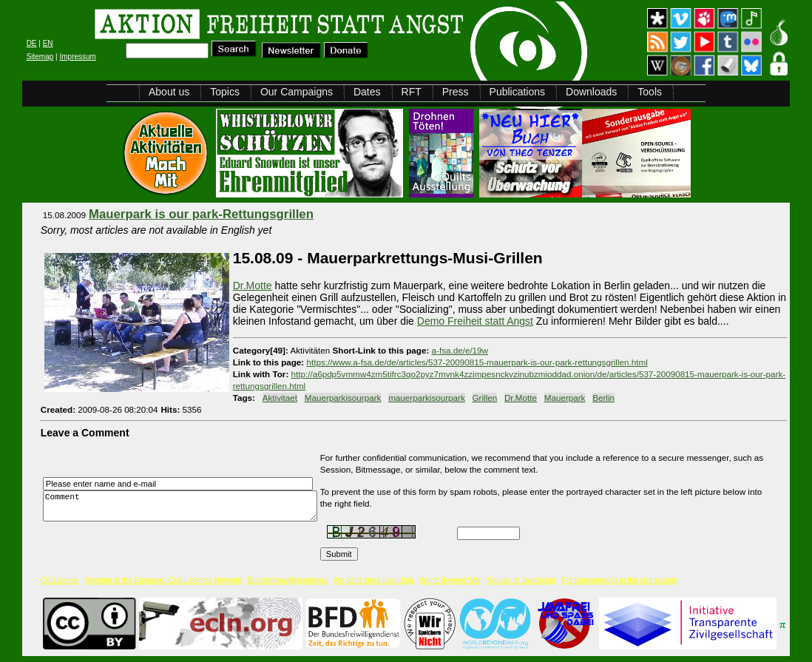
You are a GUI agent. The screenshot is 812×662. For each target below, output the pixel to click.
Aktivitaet (280, 398)
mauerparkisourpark (427, 398)
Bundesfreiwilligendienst (287, 580)
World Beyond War (450, 580)
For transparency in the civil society (620, 580)
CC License (60, 580)
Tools (650, 92)
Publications (518, 92)
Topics (225, 92)
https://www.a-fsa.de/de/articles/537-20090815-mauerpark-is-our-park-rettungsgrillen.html (477, 362)
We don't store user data (373, 580)
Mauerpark (565, 398)
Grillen (485, 398)
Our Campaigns (297, 92)
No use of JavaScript (521, 580)
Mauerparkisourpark (343, 398)
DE (32, 43)
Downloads (591, 92)
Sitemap (40, 57)
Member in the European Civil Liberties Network (163, 580)
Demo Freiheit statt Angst (475, 321)
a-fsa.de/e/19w (460, 350)
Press (456, 92)
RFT (412, 92)
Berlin (603, 398)
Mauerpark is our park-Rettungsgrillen (201, 214)
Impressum (77, 57)
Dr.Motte (253, 286)
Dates (367, 92)
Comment (184, 506)
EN (48, 43)
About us (169, 92)
